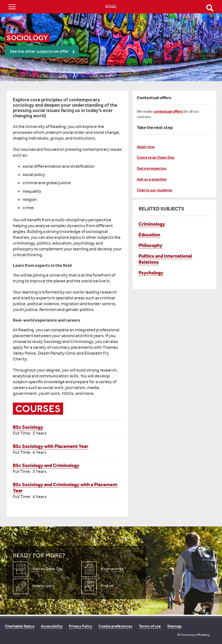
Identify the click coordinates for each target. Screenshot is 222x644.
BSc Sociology (28, 427)
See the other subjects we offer (39, 52)
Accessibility (52, 626)
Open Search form (210, 8)
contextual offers (168, 111)
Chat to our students (155, 190)
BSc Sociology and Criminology (46, 465)
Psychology (151, 273)
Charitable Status (20, 626)
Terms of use (150, 626)
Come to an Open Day (156, 157)
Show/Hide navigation (12, 7)
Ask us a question (152, 179)
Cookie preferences (115, 626)
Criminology (152, 224)
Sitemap (174, 626)
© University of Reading (193, 635)
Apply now (146, 147)
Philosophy (150, 245)
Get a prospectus (152, 168)
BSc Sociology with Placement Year (51, 446)
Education (149, 235)
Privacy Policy (81, 626)
